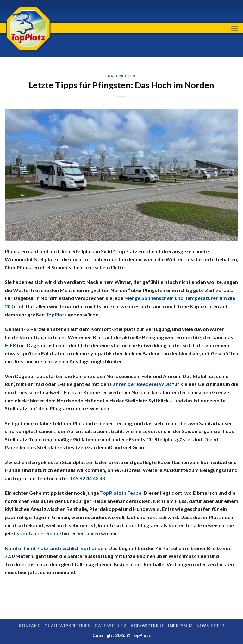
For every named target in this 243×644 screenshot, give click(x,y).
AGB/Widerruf (147, 626)
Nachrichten (121, 76)
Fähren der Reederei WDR (141, 384)
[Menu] (234, 28)
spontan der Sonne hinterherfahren (58, 533)
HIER (10, 345)
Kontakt (29, 626)
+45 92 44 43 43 (87, 478)
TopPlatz (56, 314)
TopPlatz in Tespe (121, 493)
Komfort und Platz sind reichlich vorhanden (56, 548)
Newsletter (210, 626)
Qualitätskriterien (68, 626)
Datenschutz (111, 626)
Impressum (180, 626)
